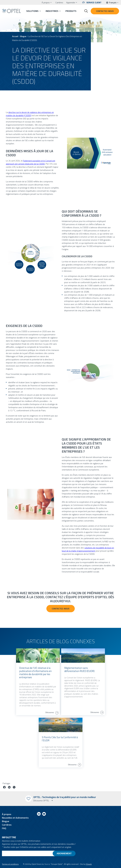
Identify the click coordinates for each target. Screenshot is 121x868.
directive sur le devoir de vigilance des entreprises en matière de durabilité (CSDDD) (30, 114)
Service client (94, 2)
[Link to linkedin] (39, 814)
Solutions (32, 11)
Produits (71, 11)
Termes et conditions (10, 864)
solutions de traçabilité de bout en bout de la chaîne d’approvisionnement (88, 549)
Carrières (59, 2)
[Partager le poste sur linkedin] (9, 788)
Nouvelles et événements (15, 818)
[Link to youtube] (44, 814)
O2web (89, 864)
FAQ (4, 828)
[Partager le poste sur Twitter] (14, 788)
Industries (52, 11)
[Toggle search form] (86, 11)
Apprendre (71, 2)
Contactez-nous (105, 11)
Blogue (23, 36)
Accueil (15, 36)
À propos (46, 2)
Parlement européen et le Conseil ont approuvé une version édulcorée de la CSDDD (31, 162)
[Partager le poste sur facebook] (4, 788)
